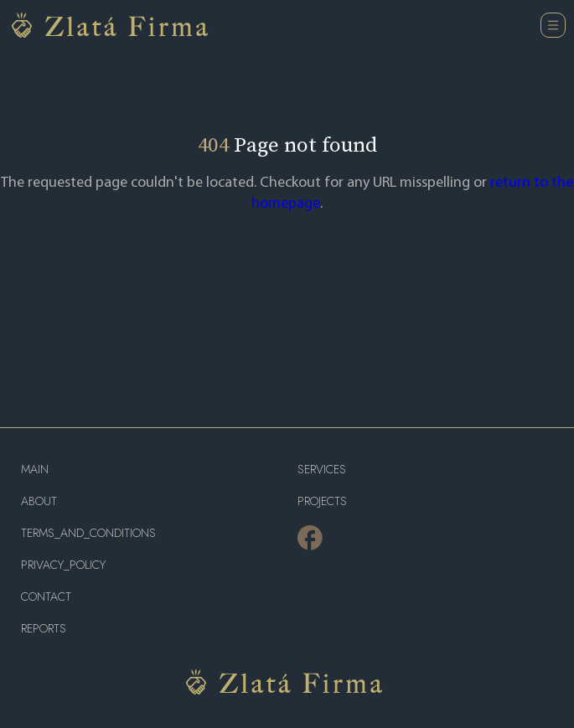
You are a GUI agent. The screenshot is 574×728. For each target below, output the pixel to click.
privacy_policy (63, 565)
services (322, 470)
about (39, 501)
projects (322, 501)
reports (44, 629)
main (35, 470)
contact (46, 597)
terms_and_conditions (88, 533)
